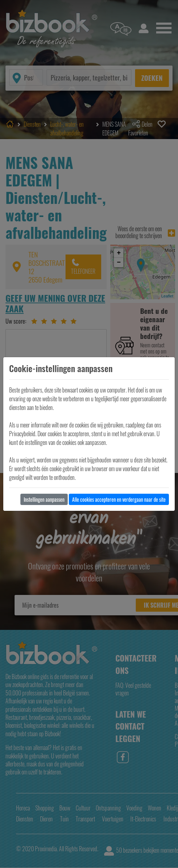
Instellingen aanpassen (44, 499)
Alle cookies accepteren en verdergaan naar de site (119, 499)
